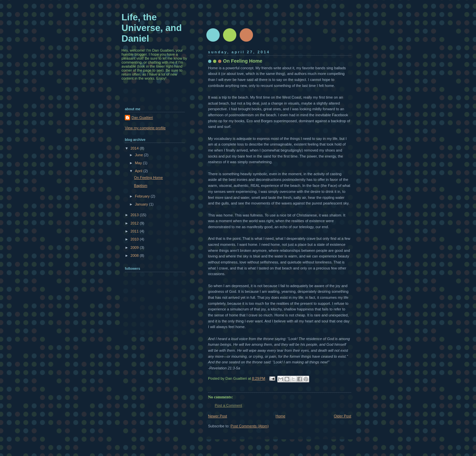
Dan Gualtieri (142, 118)
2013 (135, 215)
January (142, 204)
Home (280, 416)
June (139, 155)
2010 (135, 239)
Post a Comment (228, 405)
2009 (135, 247)
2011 (135, 231)
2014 (135, 148)
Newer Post (218, 416)
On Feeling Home (149, 178)
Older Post (343, 416)
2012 (135, 223)
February (143, 196)
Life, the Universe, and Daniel (152, 28)
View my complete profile (145, 128)
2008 (135, 255)
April (139, 171)
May (139, 163)
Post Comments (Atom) (250, 426)
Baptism (141, 186)
